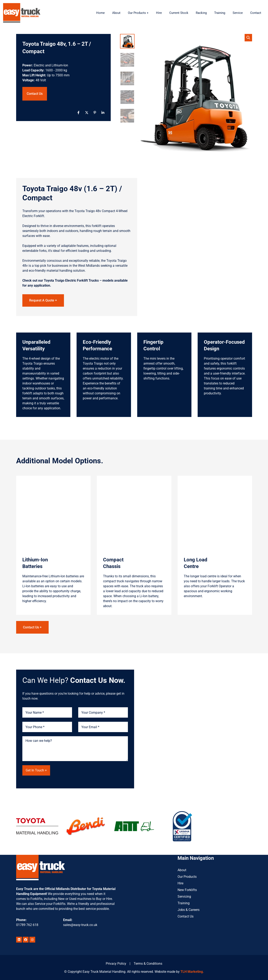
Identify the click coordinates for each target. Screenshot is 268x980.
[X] (87, 113)
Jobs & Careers (189, 909)
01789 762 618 (27, 924)
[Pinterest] (95, 113)
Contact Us (35, 94)
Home (100, 13)
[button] (248, 38)
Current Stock (179, 13)
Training (220, 13)
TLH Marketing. (192, 971)
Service (238, 13)
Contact (256, 13)
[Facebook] (78, 113)
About (116, 13)
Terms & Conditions (148, 963)
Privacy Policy (116, 963)
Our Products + (138, 13)
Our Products (187, 876)
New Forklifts (187, 889)
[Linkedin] (103, 113)
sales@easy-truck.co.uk (80, 924)
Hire (159, 13)
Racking (201, 13)
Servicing (184, 896)
